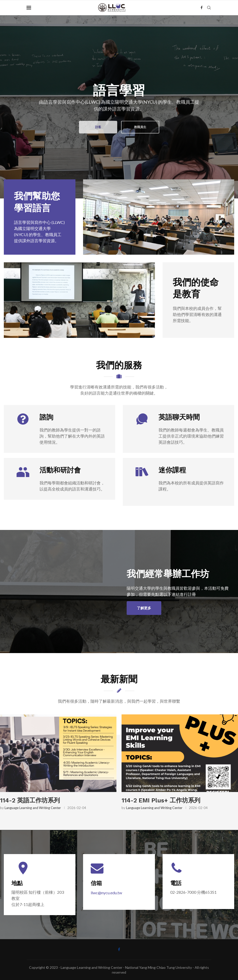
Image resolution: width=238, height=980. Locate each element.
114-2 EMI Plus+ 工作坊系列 (161, 800)
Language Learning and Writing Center (33, 808)
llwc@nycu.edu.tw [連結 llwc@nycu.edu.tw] (106, 893)
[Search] (209, 8)
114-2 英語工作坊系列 (30, 800)
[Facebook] (202, 8)
